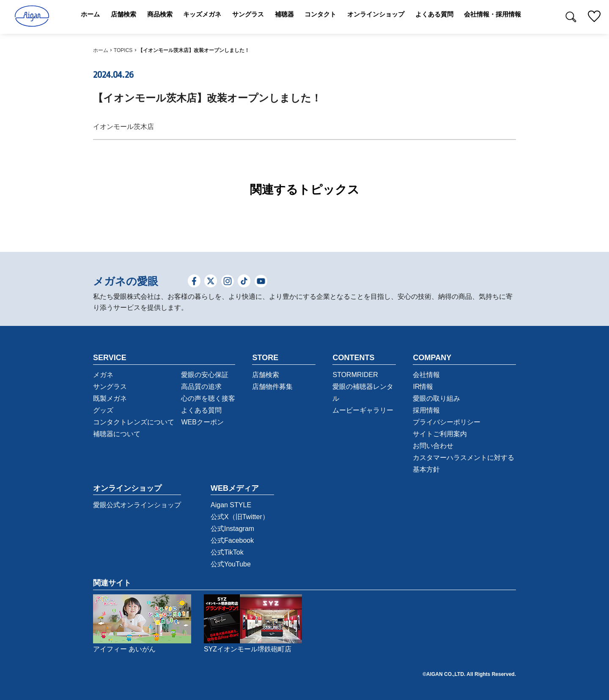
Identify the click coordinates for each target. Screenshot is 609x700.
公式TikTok (227, 552)
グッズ (103, 410)
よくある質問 (201, 410)
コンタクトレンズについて (134, 422)
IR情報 (423, 387)
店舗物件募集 (272, 387)
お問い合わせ (433, 446)
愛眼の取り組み (436, 398)
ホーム (101, 50)
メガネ (103, 375)
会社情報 (426, 375)
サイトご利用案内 (440, 434)
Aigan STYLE (231, 505)
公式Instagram (232, 529)
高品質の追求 (201, 387)
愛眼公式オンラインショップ (137, 505)
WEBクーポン (202, 422)
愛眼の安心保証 (205, 375)
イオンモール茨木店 (123, 127)
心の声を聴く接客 (208, 398)
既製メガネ (110, 398)
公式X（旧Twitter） (240, 517)
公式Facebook (232, 540)
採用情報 (426, 410)
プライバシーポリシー (447, 422)
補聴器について (117, 434)
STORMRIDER (355, 375)
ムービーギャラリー (363, 410)
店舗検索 (266, 375)
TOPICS (123, 50)
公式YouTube (231, 564)
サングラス (110, 387)
